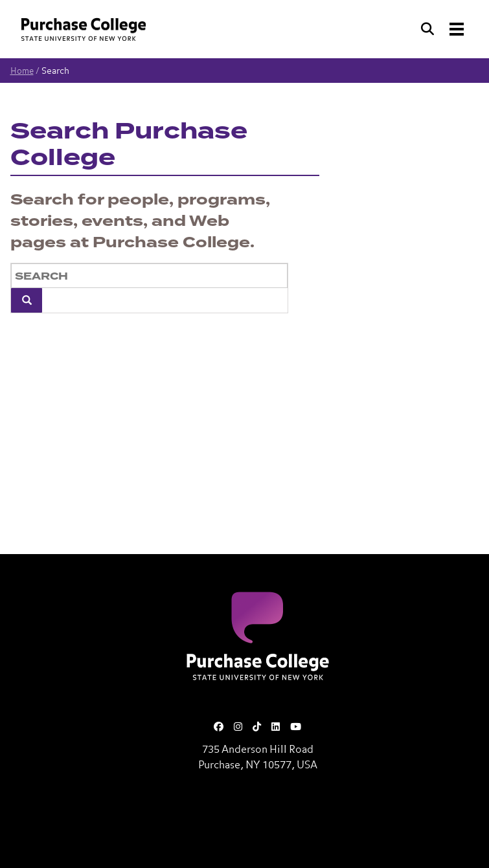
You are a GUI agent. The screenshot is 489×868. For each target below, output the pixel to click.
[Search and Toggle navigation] (444, 29)
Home (22, 72)
